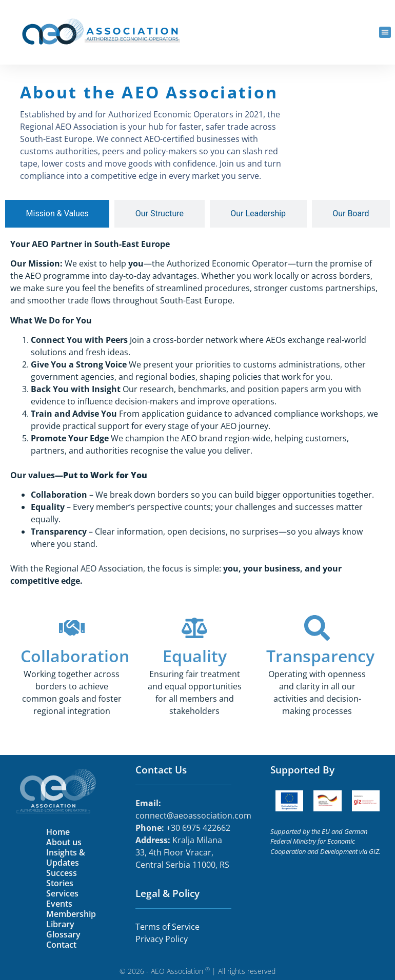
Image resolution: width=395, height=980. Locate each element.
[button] (385, 33)
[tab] (57, 214)
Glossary (63, 934)
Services (62, 893)
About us (64, 842)
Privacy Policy (162, 939)
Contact (61, 945)
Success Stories (62, 878)
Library (60, 924)
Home (58, 832)
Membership (71, 914)
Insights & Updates (66, 857)
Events (59, 904)
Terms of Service (169, 927)
